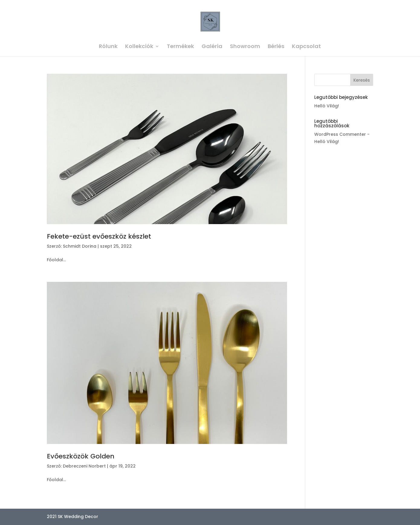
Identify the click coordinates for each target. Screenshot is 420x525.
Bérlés (276, 47)
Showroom (245, 47)
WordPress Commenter (340, 134)
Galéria (212, 47)
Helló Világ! (327, 106)
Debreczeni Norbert (84, 466)
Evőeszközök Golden (81, 456)
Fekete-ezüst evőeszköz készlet (99, 236)
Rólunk (108, 47)
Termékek (180, 47)
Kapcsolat (306, 47)
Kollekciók (139, 47)
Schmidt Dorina (80, 246)
